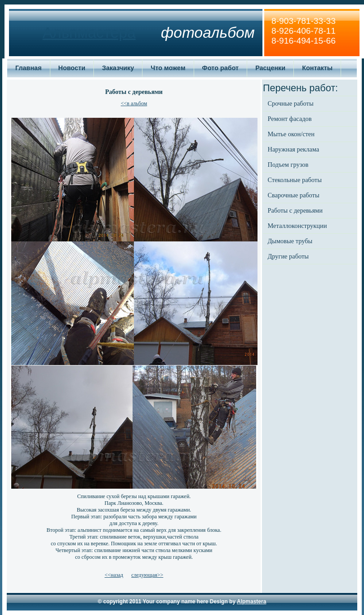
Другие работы (288, 256)
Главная (29, 68)
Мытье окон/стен (291, 134)
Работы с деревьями (295, 210)
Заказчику (118, 68)
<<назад (114, 575)
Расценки (270, 68)
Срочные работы (291, 103)
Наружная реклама (294, 149)
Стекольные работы (295, 180)
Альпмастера (89, 33)
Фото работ (221, 68)
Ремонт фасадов (290, 119)
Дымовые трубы (290, 241)
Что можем (168, 68)
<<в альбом (134, 103)
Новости (72, 68)
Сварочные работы (294, 195)
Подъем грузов (288, 165)
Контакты (317, 68)
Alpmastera (251, 602)
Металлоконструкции (297, 226)
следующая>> (147, 575)
